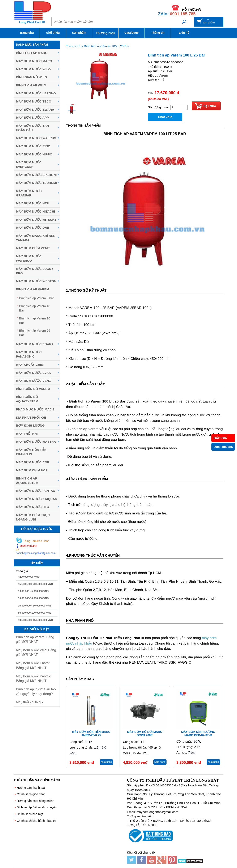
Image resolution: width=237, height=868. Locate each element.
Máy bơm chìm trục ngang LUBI (33, 517)
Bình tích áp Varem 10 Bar (35, 308)
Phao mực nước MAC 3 (35, 409)
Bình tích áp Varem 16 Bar (35, 321)
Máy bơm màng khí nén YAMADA (36, 238)
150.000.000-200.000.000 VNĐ (35, 584)
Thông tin (158, 33)
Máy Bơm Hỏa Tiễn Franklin (31, 452)
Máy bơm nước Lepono (36, 93)
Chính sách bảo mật (30, 814)
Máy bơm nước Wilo (33, 69)
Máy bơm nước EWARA (35, 110)
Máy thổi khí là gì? (30, 702)
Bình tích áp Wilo (31, 85)
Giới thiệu (53, 33)
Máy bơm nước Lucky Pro (35, 271)
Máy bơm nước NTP (32, 203)
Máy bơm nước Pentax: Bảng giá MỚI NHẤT (34, 679)
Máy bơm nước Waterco (29, 258)
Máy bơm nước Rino (33, 146)
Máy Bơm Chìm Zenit (33, 248)
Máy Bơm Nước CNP (33, 462)
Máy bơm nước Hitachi (35, 211)
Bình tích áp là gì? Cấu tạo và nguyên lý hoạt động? (36, 692)
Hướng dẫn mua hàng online (36, 801)
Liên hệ (184, 33)
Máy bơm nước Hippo (34, 154)
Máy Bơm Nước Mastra (36, 442)
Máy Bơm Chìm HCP (32, 470)
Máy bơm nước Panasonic (29, 354)
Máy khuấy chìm (30, 365)
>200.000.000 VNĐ (29, 577)
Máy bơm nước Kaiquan (37, 499)
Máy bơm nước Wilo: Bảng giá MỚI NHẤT (36, 652)
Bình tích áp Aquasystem (27, 481)
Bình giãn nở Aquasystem (27, 399)
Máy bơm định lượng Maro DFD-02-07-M (198, 734)
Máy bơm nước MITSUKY (36, 220)
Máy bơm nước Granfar (29, 193)
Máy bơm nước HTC (32, 507)
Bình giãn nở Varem (33, 389)
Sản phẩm (79, 33)
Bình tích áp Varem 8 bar (36, 298)
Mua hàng (106, 762)
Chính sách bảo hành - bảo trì (36, 821)
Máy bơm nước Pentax (35, 491)
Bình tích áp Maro (32, 53)
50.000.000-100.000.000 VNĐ (35, 613)
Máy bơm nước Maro (34, 61)
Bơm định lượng (30, 425)
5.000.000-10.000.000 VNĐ (33, 598)
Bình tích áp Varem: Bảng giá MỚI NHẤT (35, 639)
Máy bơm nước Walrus (36, 138)
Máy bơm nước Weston (36, 281)
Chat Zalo (165, 117)
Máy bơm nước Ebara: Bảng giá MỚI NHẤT (33, 665)
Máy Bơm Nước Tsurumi (36, 183)
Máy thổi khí (27, 434)
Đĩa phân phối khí (31, 417)
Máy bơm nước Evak (33, 373)
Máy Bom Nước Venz (33, 381)
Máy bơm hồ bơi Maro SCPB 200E (145, 734)
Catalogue (132, 33)
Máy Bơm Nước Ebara (35, 344)
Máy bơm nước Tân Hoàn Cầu (32, 128)
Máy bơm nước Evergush (29, 164)
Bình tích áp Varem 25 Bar (35, 333)
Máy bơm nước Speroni (36, 175)
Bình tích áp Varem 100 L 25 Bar (107, 46)
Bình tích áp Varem (33, 289)
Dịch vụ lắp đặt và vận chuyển (37, 807)
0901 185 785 (223, 447)
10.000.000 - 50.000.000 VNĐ (35, 606)
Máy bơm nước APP (32, 117)
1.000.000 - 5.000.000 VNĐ (33, 591)
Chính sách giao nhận (31, 794)
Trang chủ (27, 33)
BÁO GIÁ (220, 438)
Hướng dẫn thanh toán (32, 788)
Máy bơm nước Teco (34, 101)
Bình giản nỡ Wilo (31, 77)
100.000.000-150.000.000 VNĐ (35, 620)
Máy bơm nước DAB (33, 228)
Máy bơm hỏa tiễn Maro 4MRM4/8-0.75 (91, 734)
